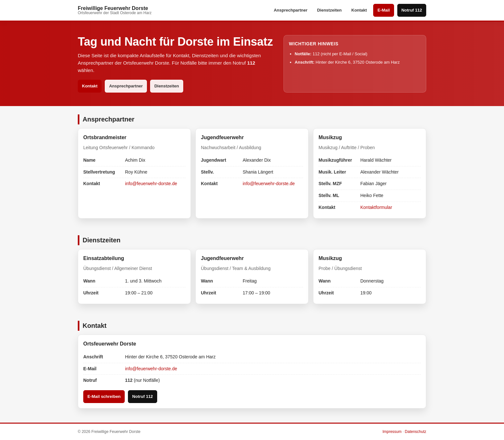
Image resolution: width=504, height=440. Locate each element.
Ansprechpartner (291, 10)
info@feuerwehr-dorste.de (151, 184)
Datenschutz (415, 432)
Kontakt (359, 10)
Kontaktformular (376, 207)
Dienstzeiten (329, 10)
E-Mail (383, 10)
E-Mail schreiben (104, 396)
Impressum (392, 432)
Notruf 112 (412, 10)
